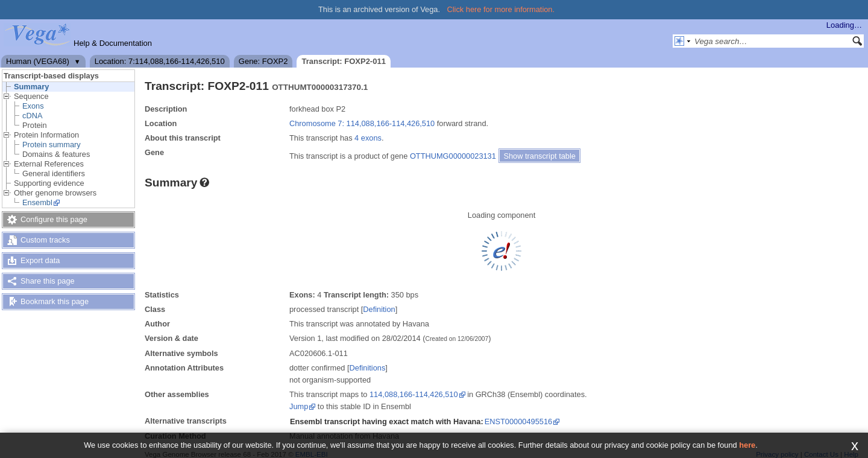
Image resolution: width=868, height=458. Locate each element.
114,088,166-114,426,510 (414, 394)
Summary (31, 87)
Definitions (368, 368)
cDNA (32, 116)
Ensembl (37, 202)
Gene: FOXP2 (263, 61)
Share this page (48, 281)
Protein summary (52, 145)
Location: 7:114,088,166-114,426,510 (160, 61)
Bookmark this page (55, 301)
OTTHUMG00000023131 (453, 156)
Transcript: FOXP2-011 (343, 61)
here (747, 445)
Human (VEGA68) (38, 61)
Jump (299, 406)
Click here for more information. (501, 9)
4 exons (368, 138)
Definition (379, 309)
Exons (33, 106)
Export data (40, 260)
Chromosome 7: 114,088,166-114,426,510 (362, 123)
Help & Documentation (113, 43)
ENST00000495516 (518, 421)
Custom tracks (45, 240)
